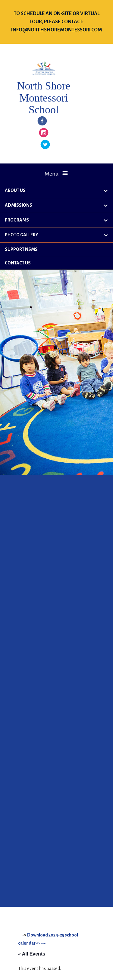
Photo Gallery (22, 235)
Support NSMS (21, 249)
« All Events (32, 954)
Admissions (19, 205)
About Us (15, 190)
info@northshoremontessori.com (57, 30)
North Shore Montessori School (44, 98)
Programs (17, 220)
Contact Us (18, 263)
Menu (52, 174)
